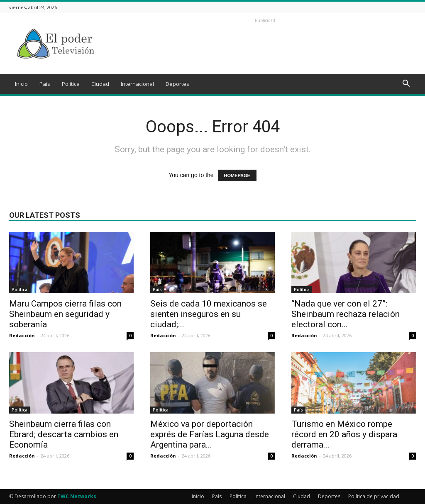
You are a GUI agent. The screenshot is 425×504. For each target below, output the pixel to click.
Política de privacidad (374, 496)
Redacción (22, 335)
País (45, 84)
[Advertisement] (265, 44)
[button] (406, 84)
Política (71, 84)
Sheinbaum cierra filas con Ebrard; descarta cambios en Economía (64, 434)
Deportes (177, 84)
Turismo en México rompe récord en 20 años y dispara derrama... (344, 434)
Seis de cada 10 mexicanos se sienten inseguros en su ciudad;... (209, 314)
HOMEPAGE (237, 175)
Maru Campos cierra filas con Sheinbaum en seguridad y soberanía (65, 314)
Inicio (21, 84)
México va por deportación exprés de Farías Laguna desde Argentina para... (210, 434)
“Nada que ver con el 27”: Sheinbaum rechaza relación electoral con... (346, 314)
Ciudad (100, 84)
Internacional (137, 84)
